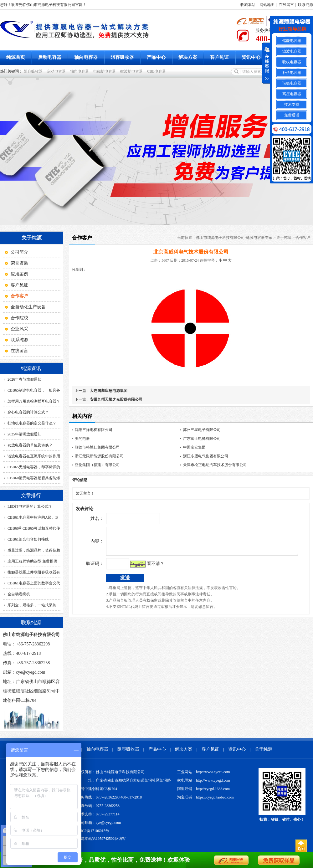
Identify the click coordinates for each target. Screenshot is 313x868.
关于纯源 (284, 238)
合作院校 (19, 318)
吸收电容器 (292, 62)
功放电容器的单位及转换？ (30, 445)
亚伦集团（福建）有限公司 (97, 465)
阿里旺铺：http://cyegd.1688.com (203, 789)
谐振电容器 (292, 83)
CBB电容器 (157, 71)
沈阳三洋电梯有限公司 (94, 430)
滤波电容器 (292, 51)
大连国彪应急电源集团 (109, 391)
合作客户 (303, 238)
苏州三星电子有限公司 (202, 430)
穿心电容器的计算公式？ (28, 412)
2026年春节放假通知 (24, 379)
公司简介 (19, 252)
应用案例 (19, 274)
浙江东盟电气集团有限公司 (206, 456)
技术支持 (292, 105)
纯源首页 (16, 57)
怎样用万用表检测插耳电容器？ (34, 401)
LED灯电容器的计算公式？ (30, 506)
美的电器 (82, 439)
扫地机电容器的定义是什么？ (32, 423)
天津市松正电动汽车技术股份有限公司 (215, 465)
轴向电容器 (86, 57)
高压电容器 (292, 94)
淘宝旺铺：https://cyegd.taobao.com (205, 797)
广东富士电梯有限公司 (202, 439)
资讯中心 (251, 57)
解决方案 (188, 57)
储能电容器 (292, 41)
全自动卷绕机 (19, 594)
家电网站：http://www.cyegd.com (204, 780)
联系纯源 (305, 5)
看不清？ (142, 568)
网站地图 (267, 5)
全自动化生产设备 (28, 307)
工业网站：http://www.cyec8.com (204, 772)
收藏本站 (248, 5)
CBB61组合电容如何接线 (28, 539)
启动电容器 (50, 57)
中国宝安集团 (194, 447)
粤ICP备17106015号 (93, 831)
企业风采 (19, 329)
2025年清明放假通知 (24, 434)
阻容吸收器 (122, 57)
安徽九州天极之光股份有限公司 (116, 399)
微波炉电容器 (132, 71)
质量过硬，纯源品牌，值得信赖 (34, 550)
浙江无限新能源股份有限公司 (99, 456)
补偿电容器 (292, 73)
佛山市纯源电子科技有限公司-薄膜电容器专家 (234, 238)
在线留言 (286, 5)
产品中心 (156, 57)
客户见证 (219, 57)
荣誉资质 (19, 263)
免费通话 (292, 115)
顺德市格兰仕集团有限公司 (97, 447)
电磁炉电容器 (105, 71)
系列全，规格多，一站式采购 (32, 605)
